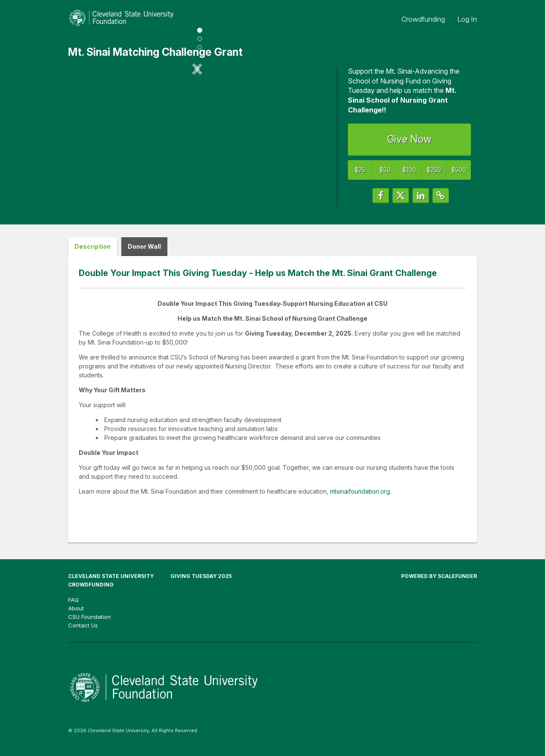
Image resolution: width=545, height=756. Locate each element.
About (76, 613)
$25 (360, 170)
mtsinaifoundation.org (360, 496)
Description (93, 252)
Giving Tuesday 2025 (201, 581)
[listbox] (197, 139)
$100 (409, 170)
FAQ (73, 605)
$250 (434, 170)
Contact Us (83, 630)
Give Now (409, 139)
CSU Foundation (89, 622)
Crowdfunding (424, 19)
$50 (385, 170)
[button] (87, 139)
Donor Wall (144, 252)
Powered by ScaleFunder (439, 581)
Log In (467, 19)
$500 (459, 170)
